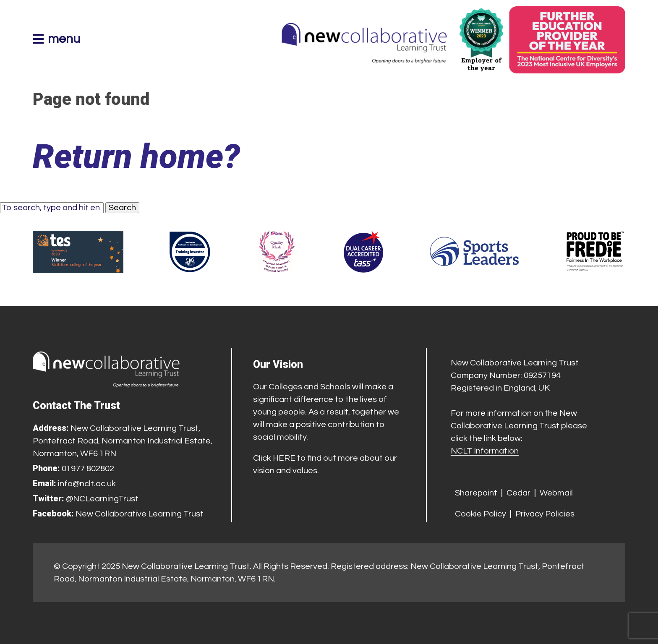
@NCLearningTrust (102, 499)
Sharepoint (476, 493)
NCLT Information (485, 451)
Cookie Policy (480, 514)
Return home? (136, 156)
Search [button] (122, 208)
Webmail (556, 493)
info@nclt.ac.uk (87, 484)
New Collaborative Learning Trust (140, 514)
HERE (284, 458)
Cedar (518, 493)
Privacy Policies (545, 514)
